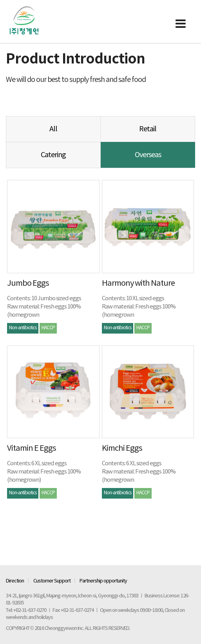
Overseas (148, 155)
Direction (15, 581)
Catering (53, 155)
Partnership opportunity (103, 581)
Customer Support (52, 581)
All (53, 129)
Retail (148, 129)
